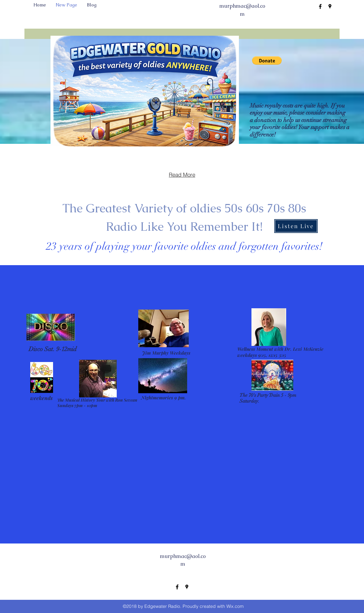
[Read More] (182, 175)
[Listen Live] (296, 226)
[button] (267, 60)
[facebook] (320, 6)
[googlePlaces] (330, 6)
